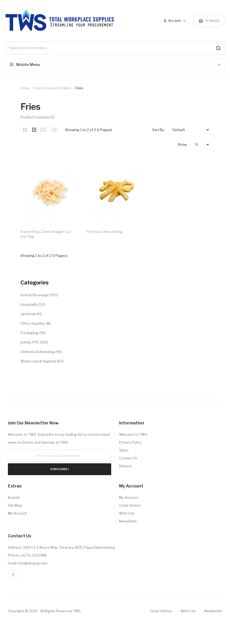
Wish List (127, 514)
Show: (183, 144)
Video (124, 451)
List (54, 130)
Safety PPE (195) (34, 343)
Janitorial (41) (31, 315)
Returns (126, 467)
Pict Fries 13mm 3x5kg (105, 233)
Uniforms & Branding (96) (41, 353)
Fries (79, 88)
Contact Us (128, 459)
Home (25, 88)
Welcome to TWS (133, 435)
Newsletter (128, 522)
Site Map (15, 506)
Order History (130, 506)
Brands (14, 498)
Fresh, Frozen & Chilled (53, 88)
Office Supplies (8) (35, 324)
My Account (17, 514)
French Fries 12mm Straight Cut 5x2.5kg (46, 235)
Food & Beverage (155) (39, 296)
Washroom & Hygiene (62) (42, 362)
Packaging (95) (33, 334)
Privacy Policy (130, 443)
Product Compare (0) (38, 117)
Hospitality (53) (33, 305)
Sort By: (159, 130)
